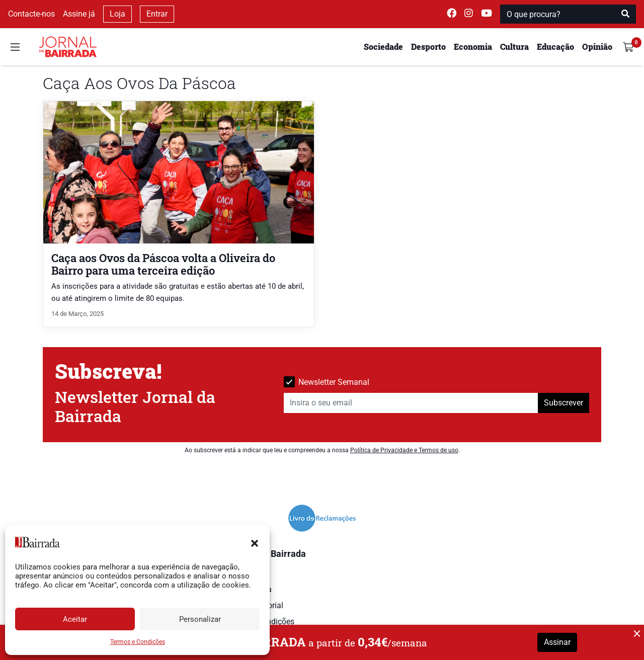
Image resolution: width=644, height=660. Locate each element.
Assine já (79, 14)
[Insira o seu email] (411, 403)
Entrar (157, 14)
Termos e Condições (138, 642)
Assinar (557, 642)
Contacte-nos (31, 14)
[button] (255, 542)
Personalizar (200, 619)
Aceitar (75, 619)
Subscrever (563, 403)
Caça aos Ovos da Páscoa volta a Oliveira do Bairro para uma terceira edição (163, 264)
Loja (117, 14)
